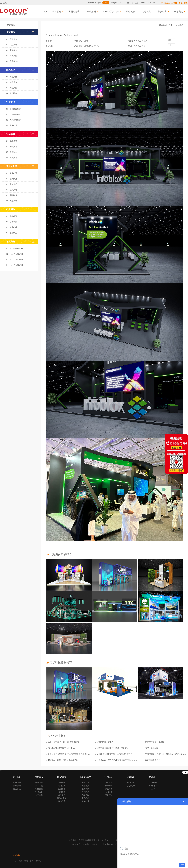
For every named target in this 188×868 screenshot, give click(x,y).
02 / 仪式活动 (12, 147)
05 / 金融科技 (12, 195)
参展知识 (109, 789)
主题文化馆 (75, 12)
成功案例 (179, 25)
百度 (14, 861)
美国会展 (62, 786)
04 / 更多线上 (12, 233)
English (98, 3)
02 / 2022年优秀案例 (14, 254)
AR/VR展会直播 (112, 12)
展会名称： (133, 41)
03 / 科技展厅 (12, 184)
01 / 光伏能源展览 (14, 109)
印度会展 (62, 795)
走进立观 (148, 12)
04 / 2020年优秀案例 (14, 265)
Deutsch (90, 3)
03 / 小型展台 (12, 50)
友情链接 (16, 855)
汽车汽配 (85, 795)
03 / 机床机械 (12, 227)
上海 (86, 41)
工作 (153, 789)
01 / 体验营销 (12, 141)
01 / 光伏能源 (12, 216)
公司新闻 (109, 783)
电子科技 (142, 46)
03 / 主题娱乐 (12, 152)
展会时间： (50, 46)
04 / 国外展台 (12, 190)
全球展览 (58, 12)
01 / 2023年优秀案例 (14, 249)
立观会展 (153, 783)
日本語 (130, 3)
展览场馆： (79, 46)
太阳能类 (85, 786)
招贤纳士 (164, 12)
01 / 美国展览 (12, 77)
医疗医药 (85, 792)
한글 (136, 3)
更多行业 (85, 801)
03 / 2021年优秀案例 (14, 259)
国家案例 (39, 786)
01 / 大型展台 (12, 39)
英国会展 (62, 789)
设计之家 (153, 786)
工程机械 (85, 798)
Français (114, 3)
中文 (106, 3)
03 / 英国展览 (12, 88)
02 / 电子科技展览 (14, 114)
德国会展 (62, 783)
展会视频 (132, 12)
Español (122, 3)
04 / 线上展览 (12, 56)
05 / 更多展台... (12, 61)
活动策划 (93, 12)
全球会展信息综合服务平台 (30, 861)
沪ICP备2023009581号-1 (110, 840)
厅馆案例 (39, 795)
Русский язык (145, 3)
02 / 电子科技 (12, 222)
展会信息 (109, 795)
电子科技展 (143, 41)
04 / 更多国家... (12, 93)
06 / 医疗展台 (12, 201)
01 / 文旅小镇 (12, 173)
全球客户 (85, 783)
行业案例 (39, 789)
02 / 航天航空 (12, 179)
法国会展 (62, 792)
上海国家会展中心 (92, 46)
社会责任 (17, 789)
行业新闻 (109, 786)
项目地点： (79, 41)
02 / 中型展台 (12, 45)
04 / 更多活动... (12, 158)
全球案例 (39, 783)
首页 (3, 3)
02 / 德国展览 (12, 82)
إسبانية (155, 3)
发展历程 (17, 786)
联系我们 (180, 12)
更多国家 (62, 801)
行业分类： (133, 46)
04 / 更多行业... (12, 125)
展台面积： (50, 41)
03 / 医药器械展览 (14, 120)
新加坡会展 (62, 798)
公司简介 (17, 783)
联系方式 (131, 783)
